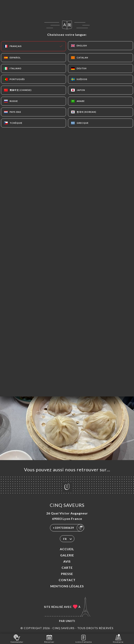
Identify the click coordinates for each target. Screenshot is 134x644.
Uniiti (70, 621)
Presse (67, 574)
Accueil (67, 549)
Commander (17, 638)
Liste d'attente (84, 638)
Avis (67, 561)
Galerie (67, 555)
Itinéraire (118, 638)
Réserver (49, 638)
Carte (67, 568)
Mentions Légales (67, 586)
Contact (67, 580)
